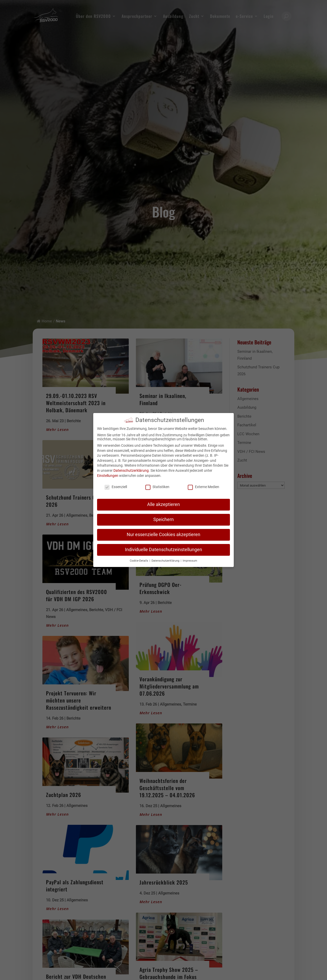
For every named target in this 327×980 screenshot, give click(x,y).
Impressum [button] (190, 560)
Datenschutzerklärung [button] (166, 560)
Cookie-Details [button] (139, 560)
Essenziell (116, 486)
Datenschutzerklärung (131, 470)
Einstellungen (108, 475)
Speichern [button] (163, 519)
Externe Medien (203, 486)
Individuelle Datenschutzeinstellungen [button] (163, 549)
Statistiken (157, 486)
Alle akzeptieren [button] (163, 504)
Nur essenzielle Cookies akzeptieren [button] (163, 534)
